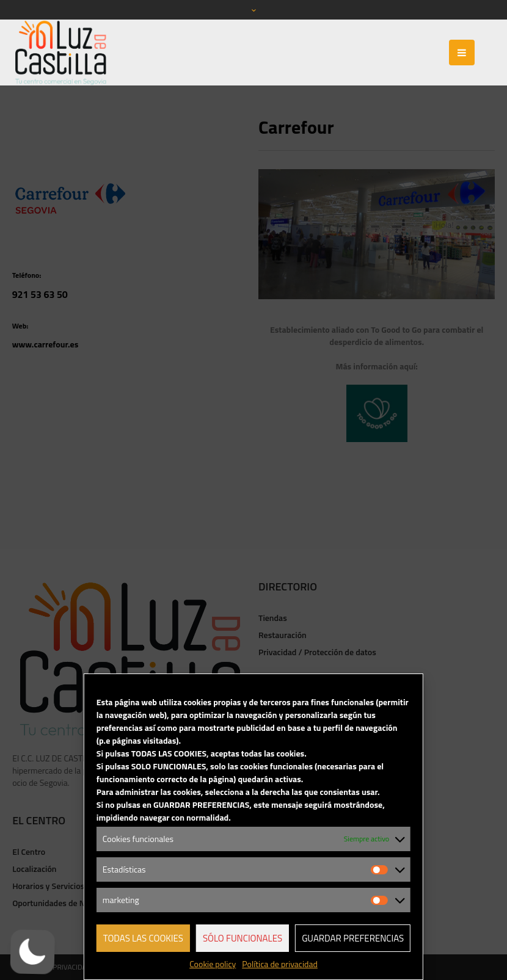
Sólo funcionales (243, 938)
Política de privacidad (280, 964)
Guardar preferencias (353, 938)
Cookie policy (213, 964)
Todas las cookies (143, 938)
